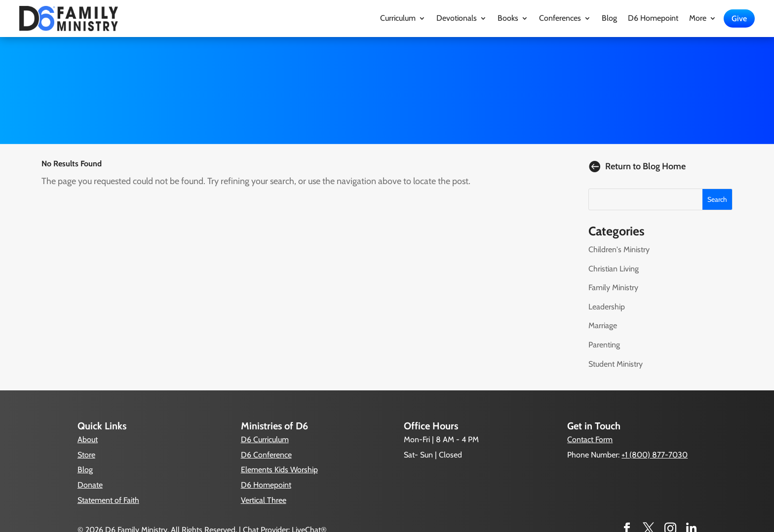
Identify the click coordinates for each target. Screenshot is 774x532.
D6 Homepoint (653, 19)
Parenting (604, 345)
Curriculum (398, 19)
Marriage (603, 325)
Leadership (607, 307)
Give (739, 19)
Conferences (560, 19)
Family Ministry (613, 287)
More (698, 19)
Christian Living (614, 269)
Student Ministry (616, 364)
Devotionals (457, 19)
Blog (609, 19)
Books (508, 19)
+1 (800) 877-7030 (655, 455)
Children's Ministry (619, 249)
